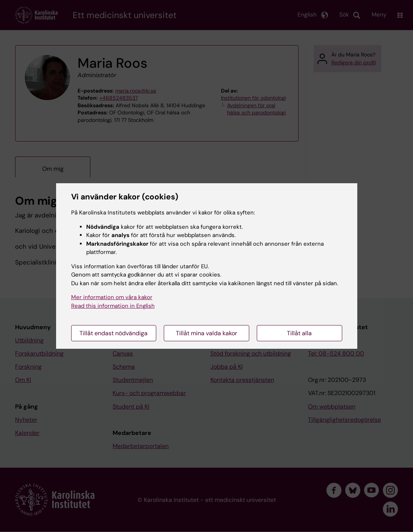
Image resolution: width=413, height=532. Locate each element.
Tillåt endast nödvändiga (114, 333)
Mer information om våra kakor (112, 297)
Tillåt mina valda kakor (207, 333)
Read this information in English (113, 306)
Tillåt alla (299, 333)
